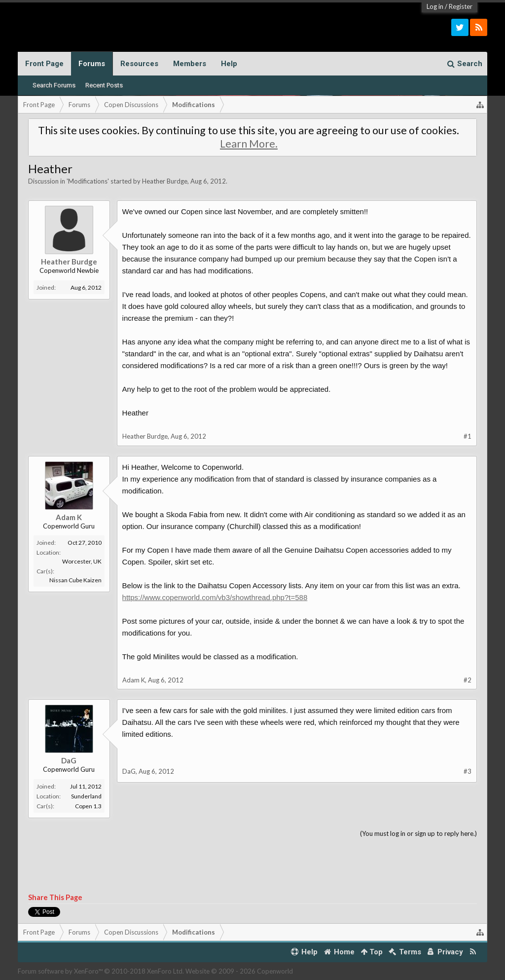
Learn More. (249, 144)
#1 (468, 436)
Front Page (44, 64)
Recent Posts (104, 85)
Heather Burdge (165, 181)
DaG (69, 760)
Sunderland (86, 796)
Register (461, 6)
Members (190, 64)
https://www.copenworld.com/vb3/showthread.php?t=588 (215, 597)
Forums (92, 64)
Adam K (69, 517)
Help (229, 64)
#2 (468, 680)
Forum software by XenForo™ (101, 971)
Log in (435, 6)
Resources (139, 64)
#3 (468, 771)
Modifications (88, 181)
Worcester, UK (82, 561)
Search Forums (54, 85)
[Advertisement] (253, 866)
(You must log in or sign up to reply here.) (418, 833)
